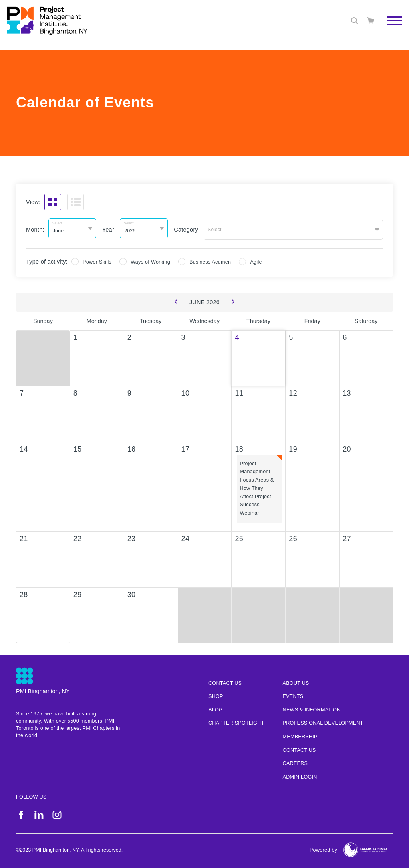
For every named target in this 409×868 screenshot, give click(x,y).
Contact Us (299, 748)
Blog (216, 708)
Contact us (225, 681)
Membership (300, 735)
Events (293, 694)
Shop (216, 694)
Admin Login (300, 775)
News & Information (312, 708)
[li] (39, 813)
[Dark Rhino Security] (365, 848)
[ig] (57, 813)
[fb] (21, 813)
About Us (296, 681)
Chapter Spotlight (236, 721)
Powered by (323, 848)
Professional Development (323, 721)
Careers (295, 761)
